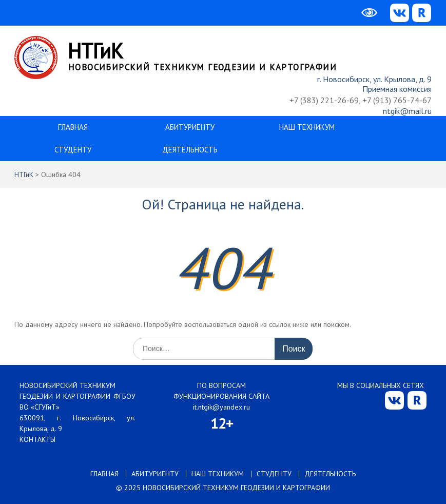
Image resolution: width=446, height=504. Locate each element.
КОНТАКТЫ (37, 439)
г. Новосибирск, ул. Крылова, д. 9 (374, 79)
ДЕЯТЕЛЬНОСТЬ (190, 150)
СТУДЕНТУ (73, 150)
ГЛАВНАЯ (73, 127)
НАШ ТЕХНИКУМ (307, 127)
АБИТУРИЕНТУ (190, 127)
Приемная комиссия (397, 89)
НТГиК (95, 51)
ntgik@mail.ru (407, 111)
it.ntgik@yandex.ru (221, 407)
